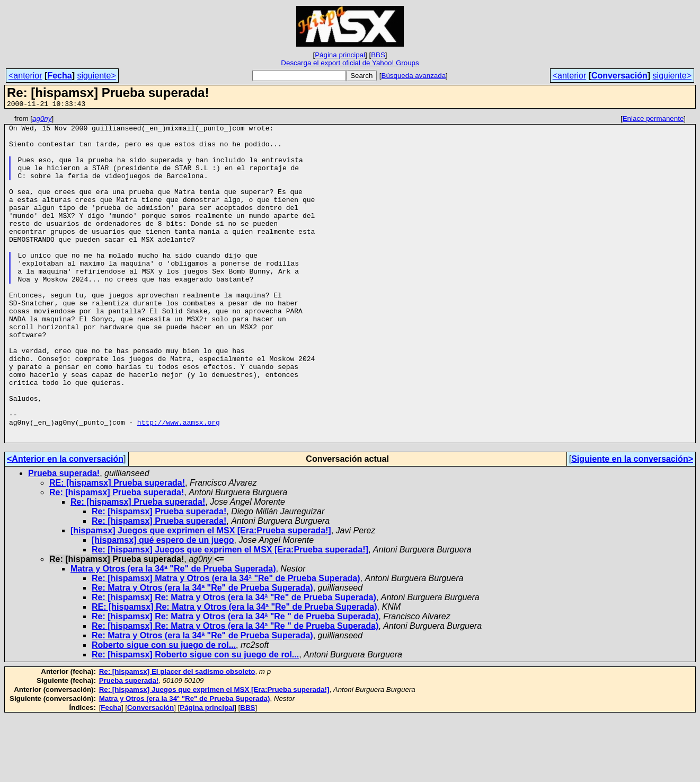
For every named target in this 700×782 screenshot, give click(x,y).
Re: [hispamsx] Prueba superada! (117, 557)
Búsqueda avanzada (414, 76)
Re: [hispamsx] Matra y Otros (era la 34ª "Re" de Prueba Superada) (226, 643)
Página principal (340, 55)
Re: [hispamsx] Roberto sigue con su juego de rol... (195, 720)
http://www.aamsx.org (179, 484)
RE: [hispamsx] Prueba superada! (117, 548)
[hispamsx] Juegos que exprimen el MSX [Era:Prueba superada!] (201, 596)
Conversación (619, 76)
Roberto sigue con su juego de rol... (164, 710)
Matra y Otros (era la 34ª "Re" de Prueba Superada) (173, 634)
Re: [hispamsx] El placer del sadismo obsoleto (177, 737)
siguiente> (96, 76)
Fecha (59, 76)
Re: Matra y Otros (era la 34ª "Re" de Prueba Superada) (202, 653)
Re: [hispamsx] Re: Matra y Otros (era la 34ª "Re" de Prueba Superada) (234, 662)
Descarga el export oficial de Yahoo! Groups (350, 63)
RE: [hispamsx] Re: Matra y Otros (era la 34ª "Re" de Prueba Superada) (234, 672)
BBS (378, 55)
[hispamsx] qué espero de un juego (163, 605)
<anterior (25, 76)
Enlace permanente (653, 120)
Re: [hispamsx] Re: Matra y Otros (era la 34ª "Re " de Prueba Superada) (235, 682)
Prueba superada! (64, 538)
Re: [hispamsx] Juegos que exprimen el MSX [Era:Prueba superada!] (230, 615)
